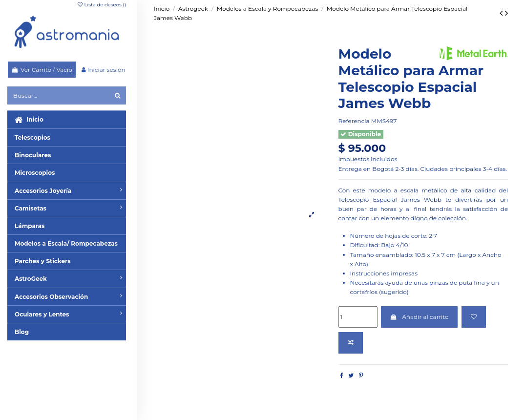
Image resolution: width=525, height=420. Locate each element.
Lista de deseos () (101, 5)
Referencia (354, 121)
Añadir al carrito (420, 317)
